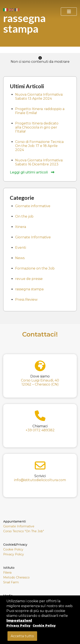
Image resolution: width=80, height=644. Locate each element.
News (20, 258)
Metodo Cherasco (16, 577)
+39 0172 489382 (40, 430)
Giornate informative (33, 206)
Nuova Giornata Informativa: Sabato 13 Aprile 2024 (39, 96)
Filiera (7, 573)
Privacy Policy (14, 554)
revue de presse (29, 279)
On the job (24, 216)
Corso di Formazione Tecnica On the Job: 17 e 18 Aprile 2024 (39, 146)
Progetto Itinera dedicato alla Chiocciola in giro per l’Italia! (37, 127)
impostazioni (19, 621)
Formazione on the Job (35, 268)
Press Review (26, 300)
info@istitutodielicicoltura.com (40, 480)
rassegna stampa (29, 289)
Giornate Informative (33, 237)
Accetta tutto (22, 636)
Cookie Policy (13, 549)
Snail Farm (11, 582)
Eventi (21, 248)
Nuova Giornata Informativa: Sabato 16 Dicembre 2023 (39, 162)
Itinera (21, 227)
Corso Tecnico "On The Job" (24, 531)
